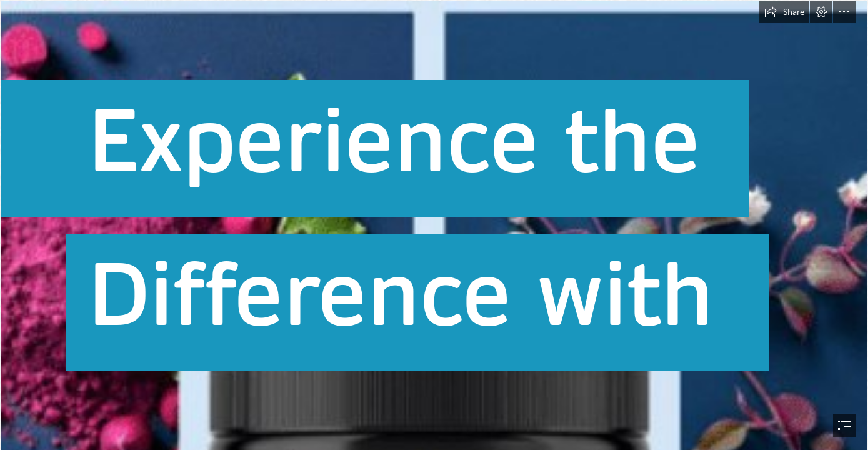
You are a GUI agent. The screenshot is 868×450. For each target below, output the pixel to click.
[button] (784, 12)
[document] (434, 225)
